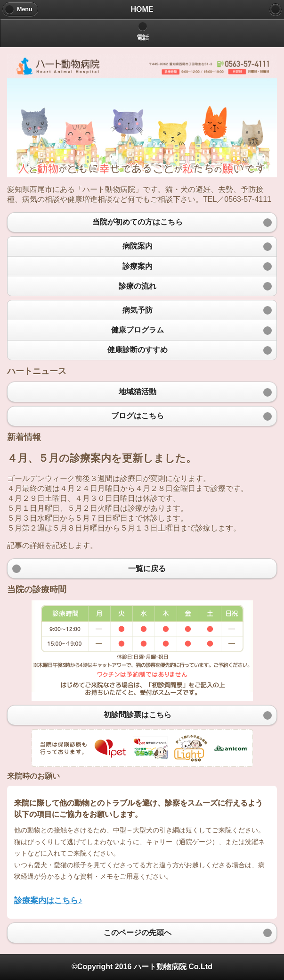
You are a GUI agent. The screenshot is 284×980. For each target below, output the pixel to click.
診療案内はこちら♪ (48, 900)
